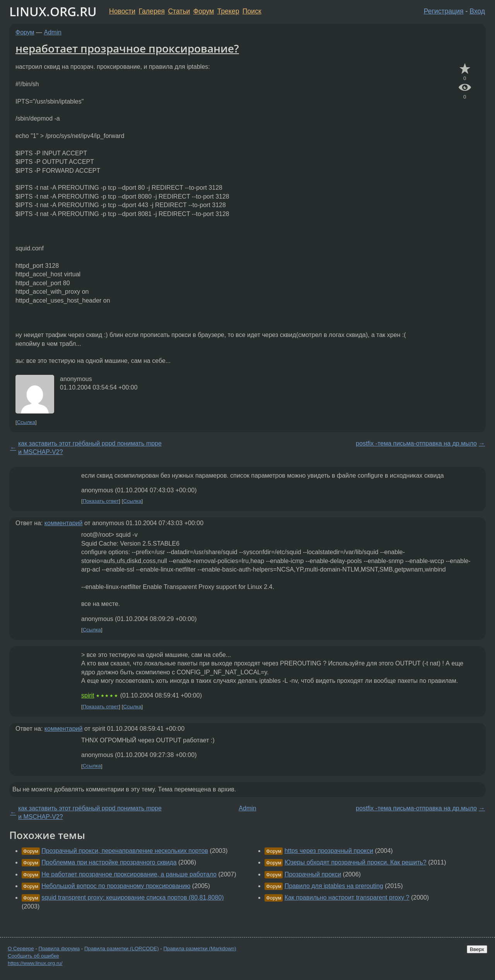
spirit (88, 695)
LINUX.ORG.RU (53, 11)
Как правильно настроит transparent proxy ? (347, 897)
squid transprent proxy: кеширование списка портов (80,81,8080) (132, 897)
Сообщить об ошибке (33, 956)
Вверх (477, 949)
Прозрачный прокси (313, 874)
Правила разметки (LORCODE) (122, 949)
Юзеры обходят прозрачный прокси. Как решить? (356, 862)
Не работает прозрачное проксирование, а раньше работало (129, 874)
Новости (122, 11)
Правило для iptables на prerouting (334, 886)
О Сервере (21, 949)
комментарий (64, 523)
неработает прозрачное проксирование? (127, 48)
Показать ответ (101, 501)
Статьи (179, 11)
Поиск (252, 11)
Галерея (152, 11)
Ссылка (26, 422)
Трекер (228, 11)
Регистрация (444, 11)
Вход (477, 11)
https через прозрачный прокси (329, 851)
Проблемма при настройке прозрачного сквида (109, 862)
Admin (53, 32)
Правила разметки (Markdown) (200, 949)
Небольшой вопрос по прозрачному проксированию (116, 886)
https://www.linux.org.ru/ (35, 963)
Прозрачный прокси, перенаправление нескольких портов (125, 851)
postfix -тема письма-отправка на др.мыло (416, 443)
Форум (204, 11)
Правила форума (59, 949)
